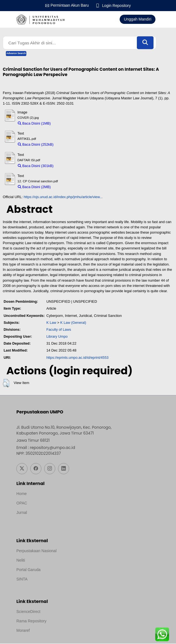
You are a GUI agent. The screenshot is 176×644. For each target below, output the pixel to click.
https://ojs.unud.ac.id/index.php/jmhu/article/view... (63, 197)
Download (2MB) (66, 187)
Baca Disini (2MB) (34, 187)
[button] (6, 384)
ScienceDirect (28, 612)
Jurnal (22, 513)
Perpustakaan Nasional (37, 551)
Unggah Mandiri (138, 19)
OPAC (22, 504)
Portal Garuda (28, 570)
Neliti (21, 561)
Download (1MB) (66, 124)
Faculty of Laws (59, 330)
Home (22, 494)
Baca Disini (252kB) (36, 145)
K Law (51, 323)
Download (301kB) (71, 166)
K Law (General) (73, 323)
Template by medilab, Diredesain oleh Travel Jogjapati (63, 521)
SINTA (22, 580)
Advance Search (16, 54)
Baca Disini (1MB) (34, 124)
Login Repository (117, 6)
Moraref (23, 631)
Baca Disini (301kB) (36, 166)
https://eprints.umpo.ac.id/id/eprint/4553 (77, 358)
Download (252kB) (71, 145)
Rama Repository (31, 622)
